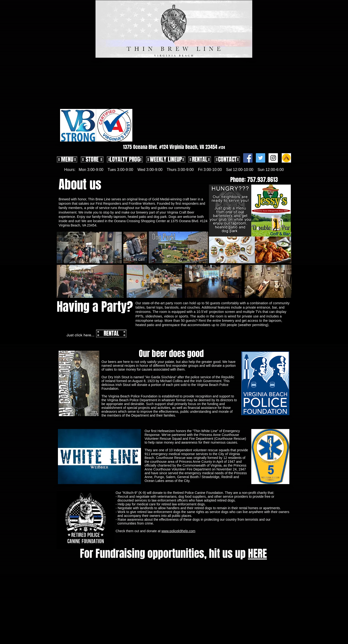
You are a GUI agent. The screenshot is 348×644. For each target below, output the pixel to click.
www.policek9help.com (178, 531)
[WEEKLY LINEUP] (166, 160)
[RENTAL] (200, 160)
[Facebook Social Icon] (248, 158)
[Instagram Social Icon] (273, 158)
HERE (257, 554)
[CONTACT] (227, 160)
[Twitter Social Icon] (261, 158)
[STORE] (92, 160)
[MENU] (67, 160)
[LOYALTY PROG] (125, 160)
